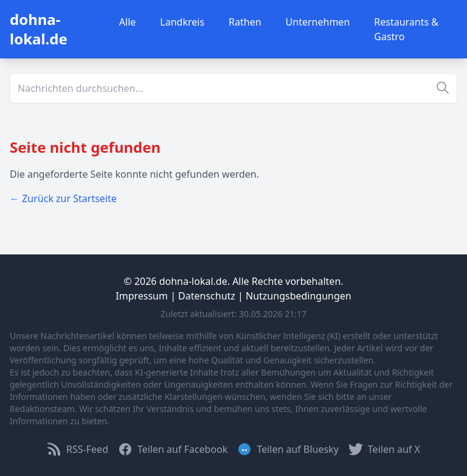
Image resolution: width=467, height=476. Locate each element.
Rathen (245, 22)
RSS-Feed (78, 449)
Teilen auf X (384, 449)
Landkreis (182, 22)
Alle (128, 22)
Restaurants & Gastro (406, 29)
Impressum (142, 296)
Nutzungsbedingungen (299, 296)
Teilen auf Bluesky (288, 449)
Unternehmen (318, 22)
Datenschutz (207, 296)
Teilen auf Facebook (173, 449)
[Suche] (233, 88)
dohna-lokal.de (39, 29)
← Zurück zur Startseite (63, 198)
